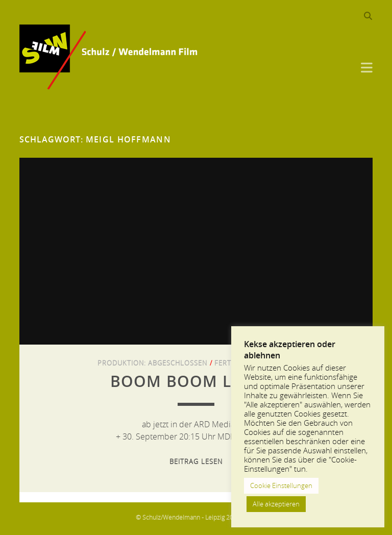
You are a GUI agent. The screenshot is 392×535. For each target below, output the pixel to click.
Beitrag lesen (196, 461)
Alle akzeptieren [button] (276, 504)
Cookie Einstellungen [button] (281, 485)
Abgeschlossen (178, 363)
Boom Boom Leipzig (196, 381)
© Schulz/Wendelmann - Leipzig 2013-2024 (196, 517)
